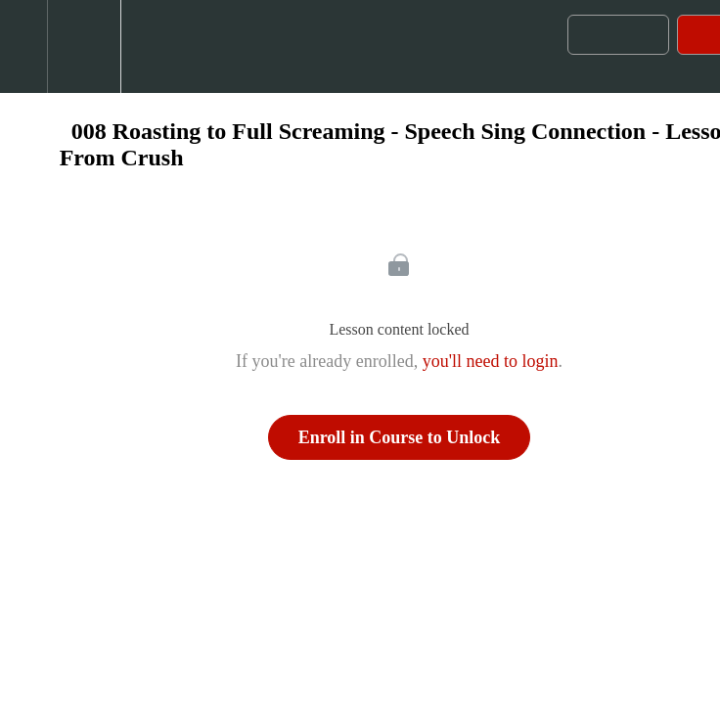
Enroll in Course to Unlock (400, 437)
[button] (23, 46)
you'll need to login (491, 361)
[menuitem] (84, 46)
